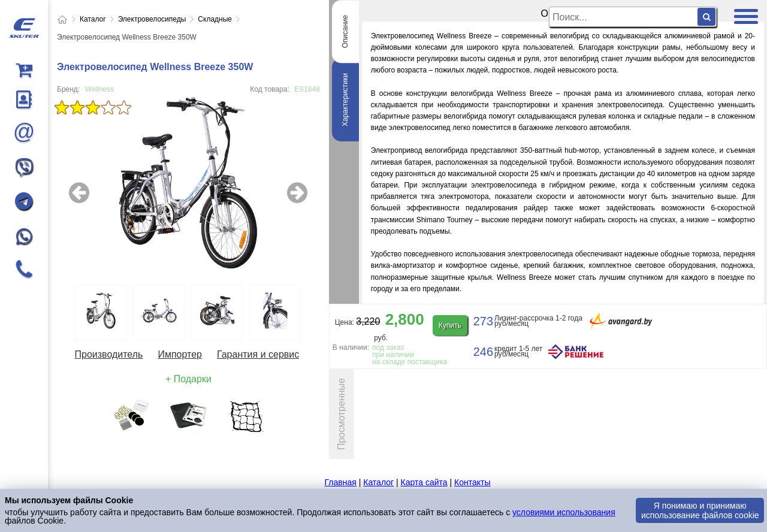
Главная (341, 482)
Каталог (378, 482)
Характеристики (345, 100)
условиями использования (564, 512)
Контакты (472, 482)
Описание (345, 31)
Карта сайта (424, 482)
